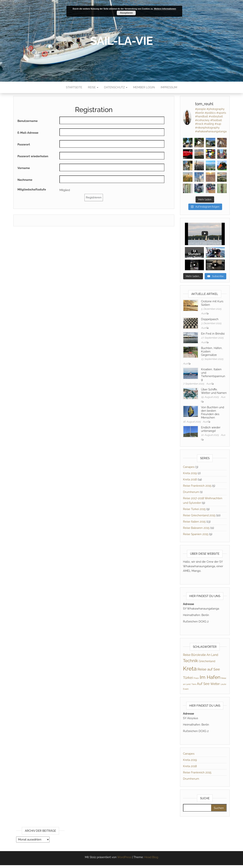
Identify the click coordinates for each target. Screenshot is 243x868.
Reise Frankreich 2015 (197, 486)
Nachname (25, 180)
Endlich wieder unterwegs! (211, 429)
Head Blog (151, 857)
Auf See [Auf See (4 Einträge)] (203, 684)
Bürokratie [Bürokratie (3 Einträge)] (198, 655)
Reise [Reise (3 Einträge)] (187, 655)
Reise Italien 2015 (194, 522)
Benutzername (28, 121)
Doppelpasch (210, 319)
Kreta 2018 (190, 480)
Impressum (169, 87)
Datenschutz (116, 87)
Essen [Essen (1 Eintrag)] (186, 689)
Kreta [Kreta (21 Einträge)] (190, 669)
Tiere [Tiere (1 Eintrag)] (194, 684)
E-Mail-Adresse (28, 133)
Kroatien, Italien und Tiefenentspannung (213, 375)
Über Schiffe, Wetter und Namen (214, 391)
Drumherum (191, 492)
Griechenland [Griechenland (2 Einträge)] (207, 661)
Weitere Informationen (165, 9)
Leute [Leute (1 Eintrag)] (223, 684)
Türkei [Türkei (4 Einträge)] (188, 678)
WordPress (124, 857)
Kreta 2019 (190, 473)
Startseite (74, 87)
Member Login (144, 87)
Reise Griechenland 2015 (199, 516)
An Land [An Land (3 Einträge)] (212, 655)
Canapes (189, 467)
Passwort (24, 145)
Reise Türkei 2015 (194, 509)
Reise (93, 87)
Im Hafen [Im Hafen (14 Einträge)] (210, 677)
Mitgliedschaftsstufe (32, 190)
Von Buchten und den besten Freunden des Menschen (213, 413)
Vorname (24, 168)
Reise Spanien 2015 (196, 534)
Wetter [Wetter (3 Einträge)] (215, 684)
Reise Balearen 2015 (196, 528)
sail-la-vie (121, 41)
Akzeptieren (126, 13)
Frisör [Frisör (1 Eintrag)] (196, 678)
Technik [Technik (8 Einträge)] (191, 661)
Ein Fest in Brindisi (213, 334)
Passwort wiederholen (33, 156)
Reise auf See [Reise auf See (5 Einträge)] (209, 669)
